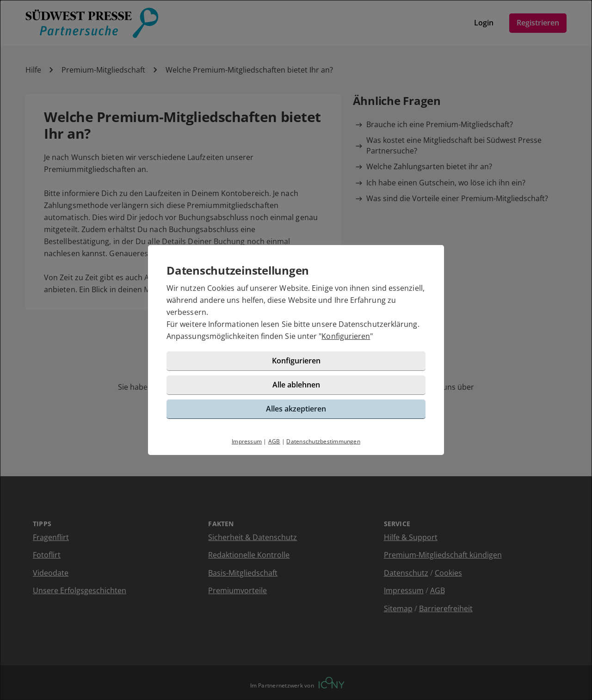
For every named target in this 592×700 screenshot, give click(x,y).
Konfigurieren (346, 336)
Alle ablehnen (296, 385)
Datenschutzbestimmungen (323, 441)
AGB (274, 441)
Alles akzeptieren (296, 409)
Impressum (247, 441)
